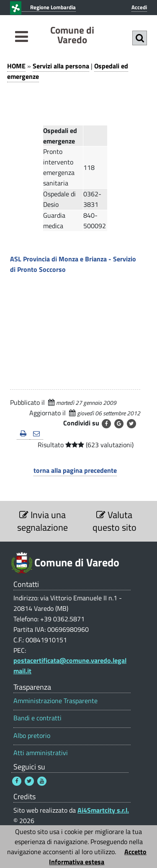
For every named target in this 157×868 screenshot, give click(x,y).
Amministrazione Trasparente (55, 701)
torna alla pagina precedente (75, 470)
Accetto (135, 852)
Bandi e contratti (37, 718)
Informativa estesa (77, 862)
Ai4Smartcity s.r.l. (103, 810)
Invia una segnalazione (42, 521)
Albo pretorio (32, 736)
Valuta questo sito (115, 521)
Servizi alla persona (61, 66)
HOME (16, 66)
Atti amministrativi (41, 753)
